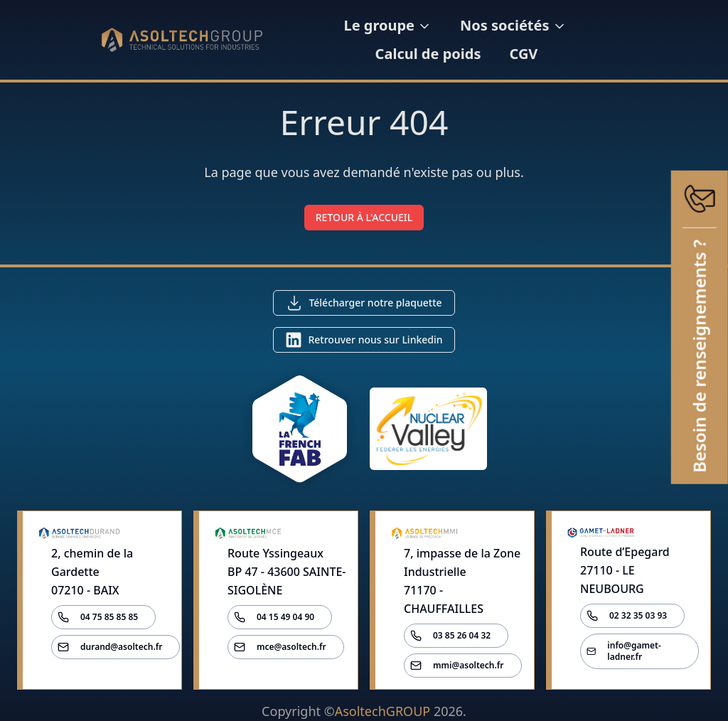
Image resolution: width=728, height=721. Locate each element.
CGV (523, 54)
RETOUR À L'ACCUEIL (364, 217)
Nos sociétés (513, 25)
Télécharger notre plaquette (375, 303)
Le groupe (387, 25)
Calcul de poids (428, 54)
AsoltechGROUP (382, 711)
